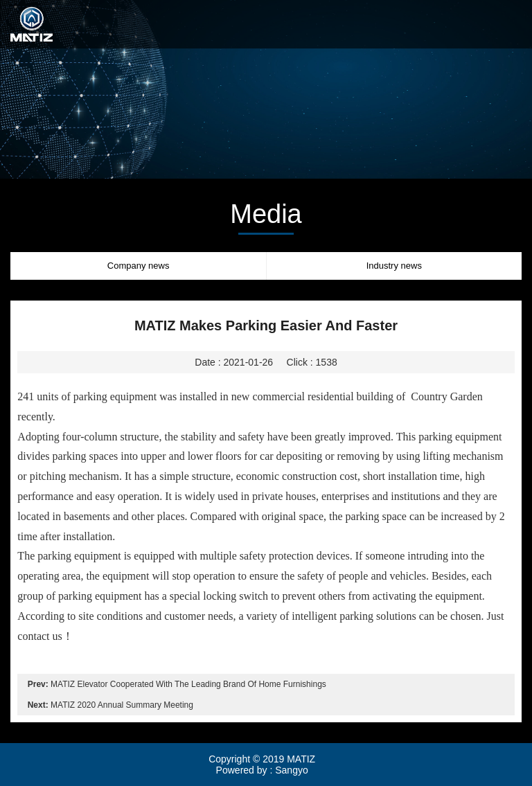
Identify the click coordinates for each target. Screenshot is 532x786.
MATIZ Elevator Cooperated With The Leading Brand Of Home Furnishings (188, 684)
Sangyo (291, 770)
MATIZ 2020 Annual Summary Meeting (122, 705)
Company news (139, 266)
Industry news (394, 266)
